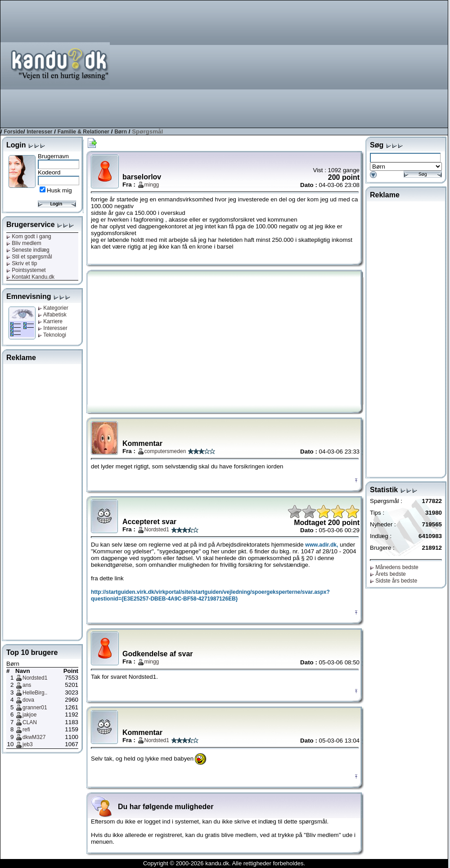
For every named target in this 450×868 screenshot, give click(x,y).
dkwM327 (34, 737)
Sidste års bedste (394, 581)
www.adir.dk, (322, 545)
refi (26, 730)
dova (28, 700)
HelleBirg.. (35, 693)
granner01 (35, 708)
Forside (13, 132)
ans (27, 685)
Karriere (50, 321)
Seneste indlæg (28, 250)
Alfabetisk (52, 315)
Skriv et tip (22, 263)
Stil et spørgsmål (29, 257)
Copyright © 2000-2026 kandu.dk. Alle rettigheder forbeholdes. (224, 863)
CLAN (30, 722)
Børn (121, 132)
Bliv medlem (24, 243)
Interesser (39, 132)
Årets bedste (388, 574)
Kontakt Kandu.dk (30, 277)
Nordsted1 (35, 678)
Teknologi (52, 335)
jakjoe (29, 715)
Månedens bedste (394, 567)
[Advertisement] (330, 63)
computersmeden (165, 451)
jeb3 (28, 744)
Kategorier (53, 308)
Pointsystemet (26, 270)
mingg (152, 185)
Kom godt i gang (29, 236)
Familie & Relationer (83, 132)
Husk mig (59, 190)
